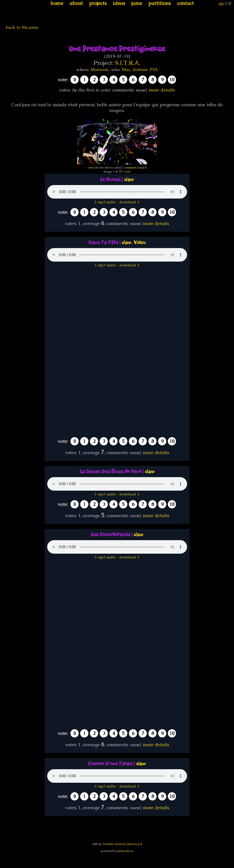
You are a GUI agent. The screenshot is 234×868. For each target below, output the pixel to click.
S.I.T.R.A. (128, 63)
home (57, 3)
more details (162, 90)
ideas (119, 3)
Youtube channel (114, 844)
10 (172, 80)
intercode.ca (125, 851)
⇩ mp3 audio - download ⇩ (117, 202)
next (127, 172)
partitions (160, 3)
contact (185, 3)
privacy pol (135, 844)
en (221, 3)
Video (140, 242)
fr (230, 3)
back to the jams (22, 27)
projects (98, 3)
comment (130, 168)
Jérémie (140, 70)
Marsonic (100, 70)
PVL (154, 70)
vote (91, 168)
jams (137, 3)
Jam (129, 179)
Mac (126, 70)
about (76, 3)
